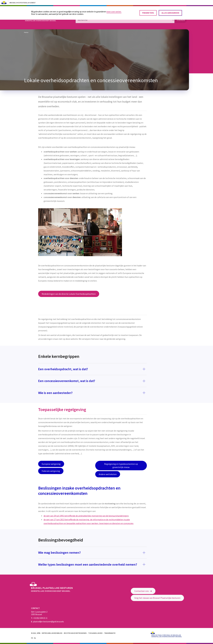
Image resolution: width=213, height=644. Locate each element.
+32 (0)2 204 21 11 (39, 618)
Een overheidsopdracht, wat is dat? (63, 369)
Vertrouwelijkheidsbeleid (52, 633)
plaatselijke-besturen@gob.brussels (47, 622)
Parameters (148, 12)
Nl (35, 638)
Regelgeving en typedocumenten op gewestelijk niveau (121, 466)
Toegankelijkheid (95, 633)
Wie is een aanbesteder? (56, 393)
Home (26, 32)
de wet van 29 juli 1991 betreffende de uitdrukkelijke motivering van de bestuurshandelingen (86, 516)
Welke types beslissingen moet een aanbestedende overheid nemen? (88, 564)
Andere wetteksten (108, 474)
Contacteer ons (143, 591)
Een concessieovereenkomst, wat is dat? (67, 381)
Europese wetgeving (51, 464)
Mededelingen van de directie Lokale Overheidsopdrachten (69, 294)
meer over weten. (114, 11)
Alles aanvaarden (170, 12)
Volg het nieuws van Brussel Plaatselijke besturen (157, 598)
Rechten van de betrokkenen (75, 633)
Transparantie (110, 633)
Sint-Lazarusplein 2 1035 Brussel (39, 613)
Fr (32, 638)
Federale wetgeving (51, 471)
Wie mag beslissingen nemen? (59, 553)
